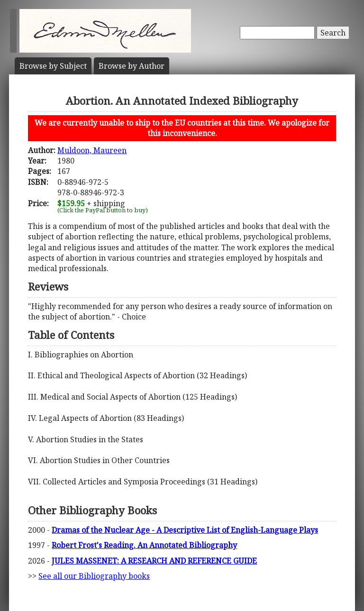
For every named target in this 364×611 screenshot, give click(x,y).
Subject (53, 66)
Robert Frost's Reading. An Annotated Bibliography (144, 545)
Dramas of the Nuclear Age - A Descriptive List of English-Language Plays (185, 530)
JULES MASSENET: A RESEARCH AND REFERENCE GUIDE (154, 561)
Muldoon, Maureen (92, 150)
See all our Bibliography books (94, 576)
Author (132, 66)
